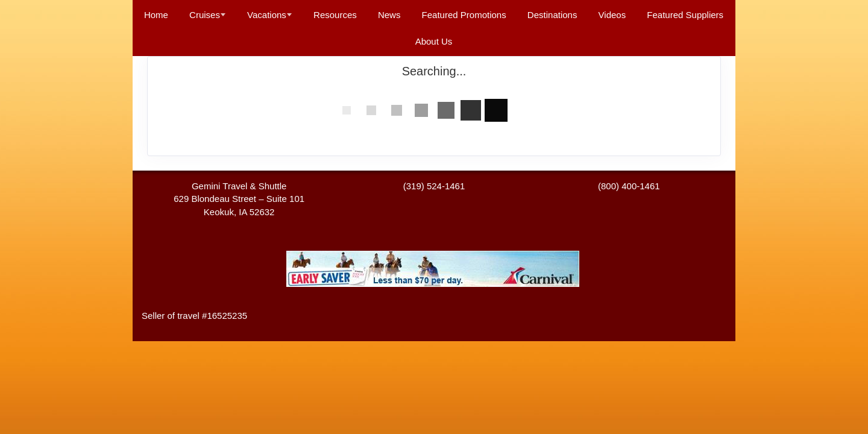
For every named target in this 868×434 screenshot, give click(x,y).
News (389, 15)
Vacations (267, 15)
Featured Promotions (464, 15)
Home (156, 15)
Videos (612, 15)
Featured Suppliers (685, 15)
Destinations (552, 15)
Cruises (205, 15)
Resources (335, 15)
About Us (434, 41)
